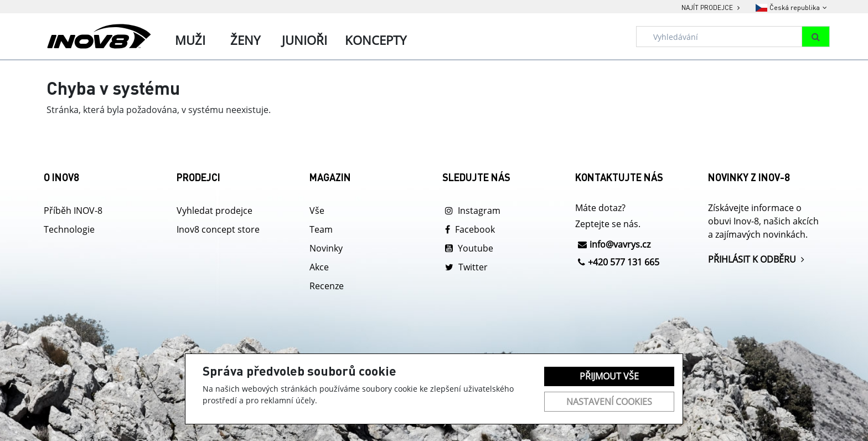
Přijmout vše (609, 376)
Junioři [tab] (304, 40)
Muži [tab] (190, 40)
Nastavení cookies (609, 402)
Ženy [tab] (245, 40)
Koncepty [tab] (376, 40)
